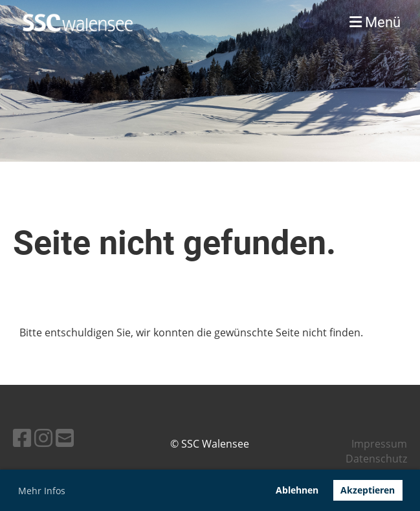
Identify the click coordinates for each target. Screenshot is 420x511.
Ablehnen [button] (297, 490)
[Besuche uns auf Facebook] (22, 438)
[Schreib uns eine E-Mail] (65, 438)
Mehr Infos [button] (42, 491)
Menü (375, 22)
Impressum (379, 444)
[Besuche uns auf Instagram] (43, 438)
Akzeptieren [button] (368, 490)
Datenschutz (376, 459)
